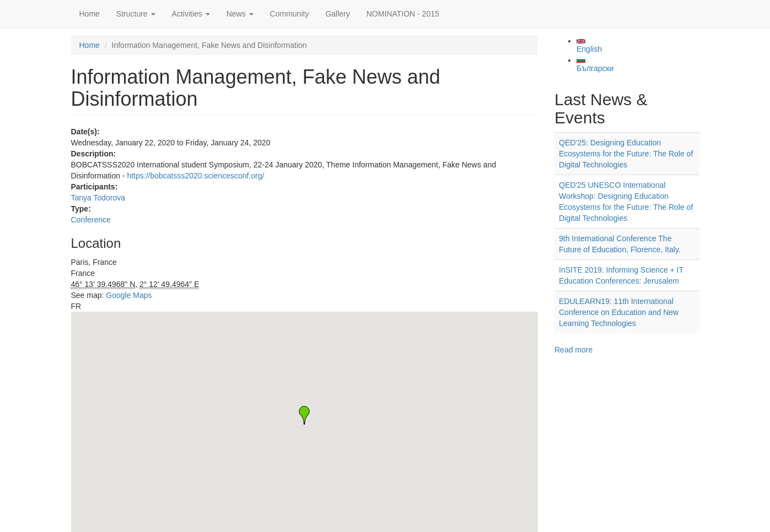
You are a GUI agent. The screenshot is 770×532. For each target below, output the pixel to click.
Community (290, 14)
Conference (91, 220)
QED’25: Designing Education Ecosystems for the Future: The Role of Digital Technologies (626, 154)
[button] (304, 415)
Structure (136, 14)
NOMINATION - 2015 (403, 14)
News (240, 14)
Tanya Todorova (98, 198)
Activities (191, 14)
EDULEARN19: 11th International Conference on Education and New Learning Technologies (619, 312)
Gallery (337, 14)
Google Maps (129, 295)
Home (90, 14)
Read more (574, 350)
